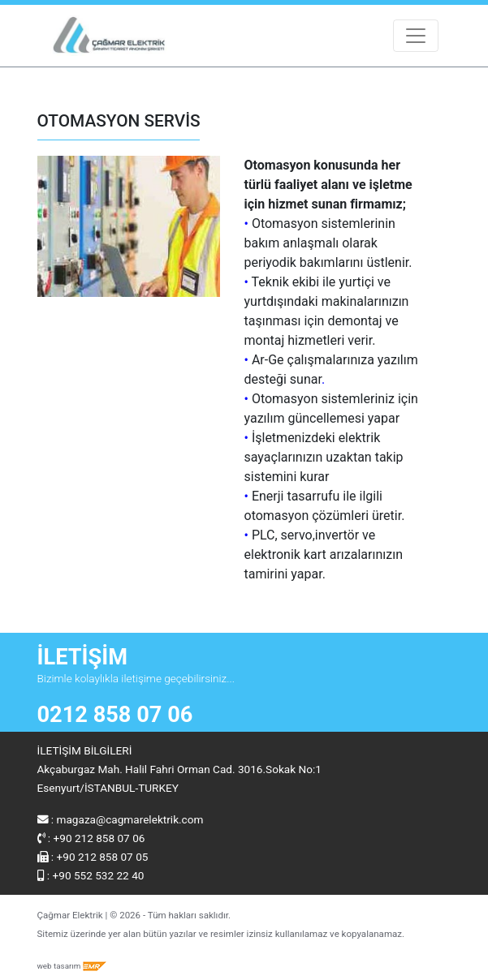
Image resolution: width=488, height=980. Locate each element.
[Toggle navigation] (416, 36)
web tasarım (72, 966)
